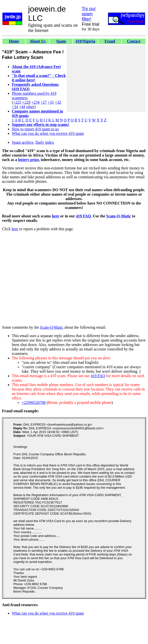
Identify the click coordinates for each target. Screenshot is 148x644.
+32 (58, 102)
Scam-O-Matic (119, 216)
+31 (51, 102)
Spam (61, 41)
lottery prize (28, 160)
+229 (26, 102)
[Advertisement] (106, 78)
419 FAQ (83, 216)
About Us (37, 41)
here (55, 216)
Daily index (45, 142)
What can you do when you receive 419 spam (48, 133)
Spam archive (23, 142)
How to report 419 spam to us (35, 129)
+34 (15, 107)
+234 (35, 102)
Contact (134, 41)
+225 (17, 102)
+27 (44, 102)
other (30, 107)
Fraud (110, 41)
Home (14, 41)
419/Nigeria (85, 41)
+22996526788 (34, 402)
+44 (22, 107)
